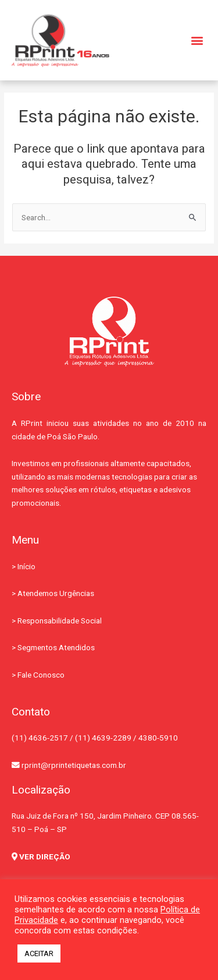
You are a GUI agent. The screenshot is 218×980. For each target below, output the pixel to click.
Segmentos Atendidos (56, 647)
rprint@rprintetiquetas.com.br (69, 765)
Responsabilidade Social (60, 621)
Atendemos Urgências (56, 593)
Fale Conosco (41, 675)
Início (26, 566)
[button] (197, 40)
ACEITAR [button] (39, 953)
